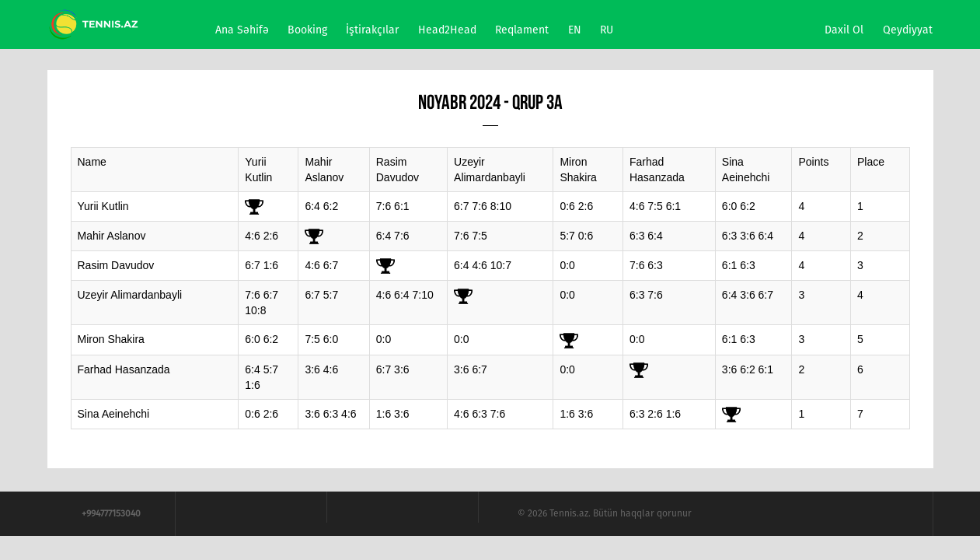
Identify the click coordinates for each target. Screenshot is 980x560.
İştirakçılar (372, 30)
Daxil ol (844, 30)
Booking (307, 30)
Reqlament (522, 30)
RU (607, 30)
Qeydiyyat (908, 30)
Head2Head (447, 30)
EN (575, 30)
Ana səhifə (242, 30)
